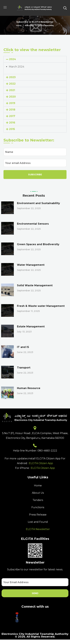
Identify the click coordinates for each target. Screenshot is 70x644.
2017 (12, 116)
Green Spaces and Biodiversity (38, 244)
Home (19, 26)
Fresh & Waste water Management (41, 306)
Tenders (38, 500)
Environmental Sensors (33, 224)
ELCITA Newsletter (38, 529)
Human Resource (29, 388)
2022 (12, 84)
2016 (12, 123)
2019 (12, 103)
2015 (12, 129)
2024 (12, 59)
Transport (24, 368)
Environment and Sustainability (38, 203)
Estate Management (31, 327)
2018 (12, 110)
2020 (12, 97)
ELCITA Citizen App (41, 463)
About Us (38, 493)
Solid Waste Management (35, 285)
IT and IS (23, 347)
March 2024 (17, 67)
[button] (65, 8)
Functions (38, 507)
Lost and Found (38, 522)
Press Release (38, 515)
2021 (12, 90)
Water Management (31, 265)
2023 (12, 77)
